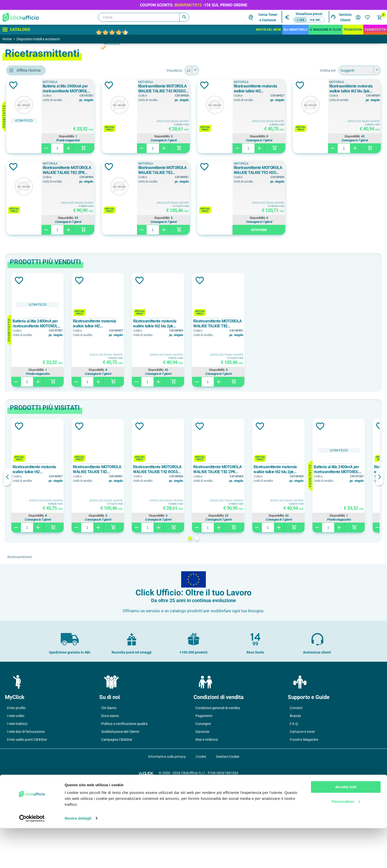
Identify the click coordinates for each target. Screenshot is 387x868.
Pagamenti (204, 797)
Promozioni (353, 30)
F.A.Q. (294, 805)
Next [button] (380, 558)
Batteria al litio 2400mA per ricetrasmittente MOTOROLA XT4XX (141, 89)
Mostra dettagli (78, 858)
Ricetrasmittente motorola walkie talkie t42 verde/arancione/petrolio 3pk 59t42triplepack (346, 89)
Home (7, 39)
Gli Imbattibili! (295, 30)
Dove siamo (110, 797)
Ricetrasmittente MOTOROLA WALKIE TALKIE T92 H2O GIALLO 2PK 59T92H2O (141, 252)
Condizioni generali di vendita (218, 789)
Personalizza (346, 841)
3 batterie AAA (33, 299)
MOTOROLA (31, 257)
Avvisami (144, 311)
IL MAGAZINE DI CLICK (326, 30)
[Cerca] (144, 17)
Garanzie (202, 813)
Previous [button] (79, 558)
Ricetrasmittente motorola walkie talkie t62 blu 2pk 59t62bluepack (139, 170)
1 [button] (226, 620)
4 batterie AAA (33, 321)
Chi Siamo (109, 789)
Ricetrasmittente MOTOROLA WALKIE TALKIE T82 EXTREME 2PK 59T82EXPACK (348, 170)
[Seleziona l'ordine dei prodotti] (360, 70)
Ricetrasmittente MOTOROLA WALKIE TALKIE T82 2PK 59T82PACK (244, 170)
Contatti (296, 789)
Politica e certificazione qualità (124, 805)
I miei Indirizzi (17, 805)
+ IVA (301, 20)
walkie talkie (32, 226)
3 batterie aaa (33, 288)
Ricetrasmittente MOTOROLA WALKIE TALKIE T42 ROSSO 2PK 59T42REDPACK (244, 89)
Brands (295, 797)
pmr (25, 215)
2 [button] (233, 620)
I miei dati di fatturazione (26, 813)
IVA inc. (315, 20)
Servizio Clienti (345, 17)
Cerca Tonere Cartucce (268, 17)
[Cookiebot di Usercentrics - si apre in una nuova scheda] (32, 858)
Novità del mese (269, 30)
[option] (109, 411)
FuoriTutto (375, 30)
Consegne (203, 805)
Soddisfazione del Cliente (120, 813)
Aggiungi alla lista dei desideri (85, 85)
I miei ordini (16, 797)
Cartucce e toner (302, 813)
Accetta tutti (346, 827)
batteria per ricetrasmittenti (41, 204)
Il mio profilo (16, 789)
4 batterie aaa (33, 310)
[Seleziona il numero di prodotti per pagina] (228, 70)
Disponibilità (143, 136)
